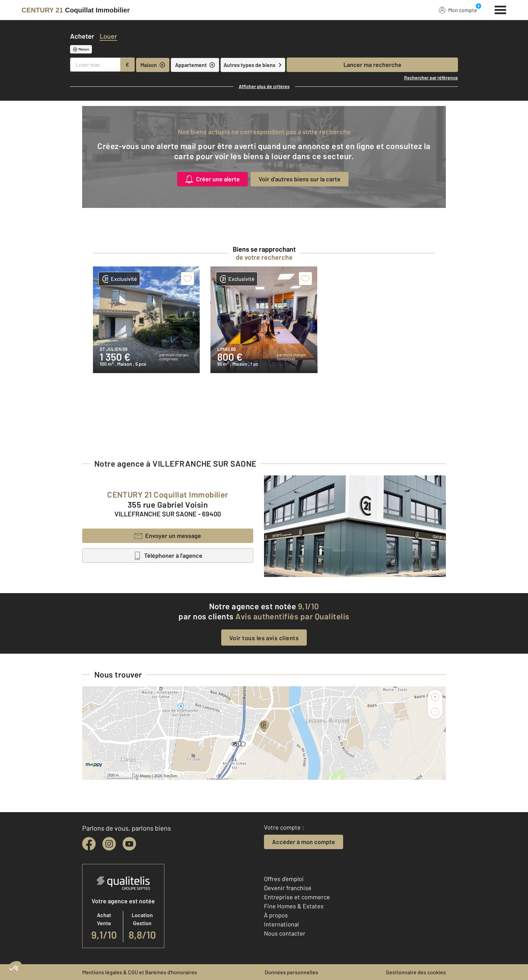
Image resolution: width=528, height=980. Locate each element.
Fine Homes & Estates (294, 906)
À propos (276, 915)
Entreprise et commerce (297, 897)
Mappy (145, 776)
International (281, 924)
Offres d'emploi (284, 879)
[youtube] (129, 844)
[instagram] (109, 844)
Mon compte (458, 10)
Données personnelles (291, 972)
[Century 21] (76, 10)
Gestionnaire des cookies (416, 972)
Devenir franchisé (288, 888)
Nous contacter (285, 933)
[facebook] (89, 844)
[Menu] (501, 9)
